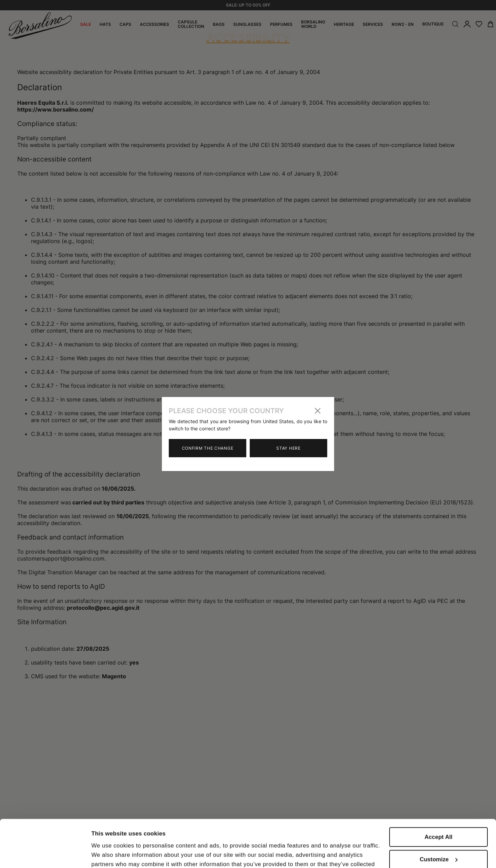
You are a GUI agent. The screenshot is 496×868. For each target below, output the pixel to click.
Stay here (288, 448)
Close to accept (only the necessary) (438, 845)
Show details (109, 854)
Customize (439, 819)
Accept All (439, 796)
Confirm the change (208, 448)
